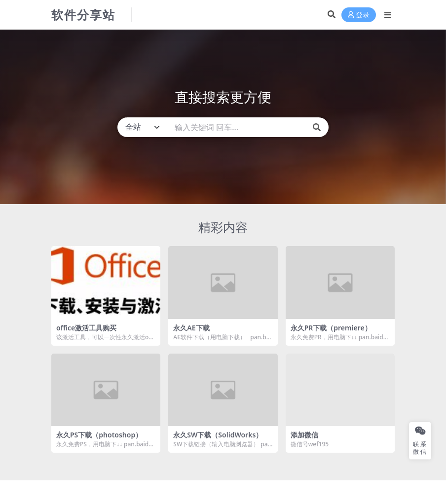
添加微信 (304, 435)
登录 (359, 15)
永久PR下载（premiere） (331, 328)
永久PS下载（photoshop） (99, 435)
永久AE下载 (191, 328)
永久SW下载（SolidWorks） (218, 435)
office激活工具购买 (86, 328)
